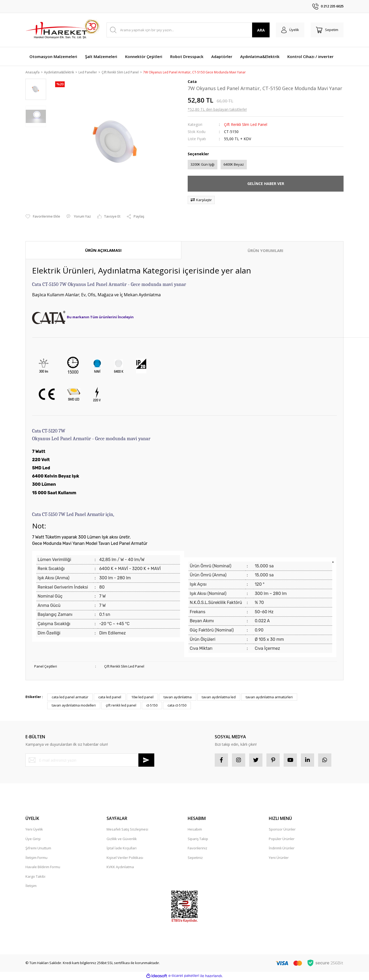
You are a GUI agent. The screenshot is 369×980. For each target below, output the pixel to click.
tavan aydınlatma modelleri (74, 706)
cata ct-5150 (177, 706)
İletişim (31, 886)
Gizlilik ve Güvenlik (122, 839)
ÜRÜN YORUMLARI (265, 251)
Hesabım (195, 830)
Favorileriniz (197, 849)
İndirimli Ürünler (282, 849)
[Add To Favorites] (43, 217)
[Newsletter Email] (90, 761)
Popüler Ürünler (282, 839)
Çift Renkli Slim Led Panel (246, 125)
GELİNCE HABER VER (266, 184)
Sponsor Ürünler (282, 830)
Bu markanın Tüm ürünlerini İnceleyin (100, 317)
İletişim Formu (36, 858)
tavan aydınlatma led (219, 697)
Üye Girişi (33, 839)
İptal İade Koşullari (122, 849)
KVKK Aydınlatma (120, 867)
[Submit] (146, 761)
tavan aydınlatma (178, 697)
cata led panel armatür (70, 697)
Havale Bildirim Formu (43, 867)
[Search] (188, 30)
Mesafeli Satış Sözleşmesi (127, 830)
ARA (261, 30)
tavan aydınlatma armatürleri (269, 697)
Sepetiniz (195, 858)
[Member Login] (290, 30)
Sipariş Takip (198, 839)
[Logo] (63, 30)
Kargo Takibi (35, 877)
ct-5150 (152, 706)
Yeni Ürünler (279, 858)
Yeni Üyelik (34, 830)
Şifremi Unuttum (38, 849)
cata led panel (110, 697)
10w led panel (142, 697)
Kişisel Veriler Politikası (125, 858)
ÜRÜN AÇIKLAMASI (103, 250)
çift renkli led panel (121, 706)
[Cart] (327, 30)
